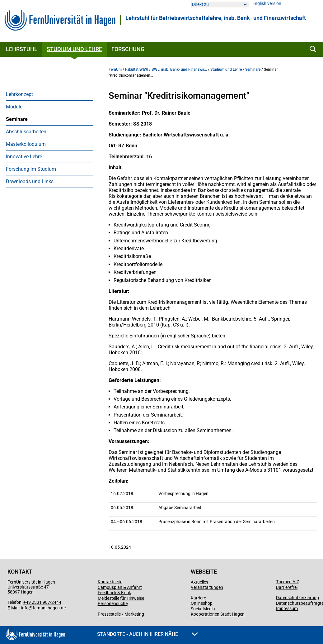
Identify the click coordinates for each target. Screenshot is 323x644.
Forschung (128, 49)
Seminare (17, 119)
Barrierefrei (287, 587)
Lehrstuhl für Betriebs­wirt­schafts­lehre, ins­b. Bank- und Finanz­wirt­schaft (216, 18)
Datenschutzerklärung (297, 598)
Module (14, 107)
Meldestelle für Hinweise (121, 598)
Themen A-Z (288, 582)
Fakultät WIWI (137, 69)
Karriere (198, 598)
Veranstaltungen (207, 587)
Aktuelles (199, 582)
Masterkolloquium (26, 144)
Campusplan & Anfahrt (120, 587)
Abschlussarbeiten (26, 132)
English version (267, 4)
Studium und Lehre (74, 49)
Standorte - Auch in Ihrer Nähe (147, 634)
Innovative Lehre (24, 157)
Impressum (287, 608)
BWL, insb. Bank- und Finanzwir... (179, 69)
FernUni (115, 69)
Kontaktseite (110, 582)
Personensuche (113, 603)
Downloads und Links (30, 181)
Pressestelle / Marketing (121, 614)
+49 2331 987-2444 (42, 602)
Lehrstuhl (22, 49)
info (25, 608)
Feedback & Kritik (114, 593)
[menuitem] (49, 94)
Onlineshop (202, 603)
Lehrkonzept (19, 94)
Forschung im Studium (31, 169)
